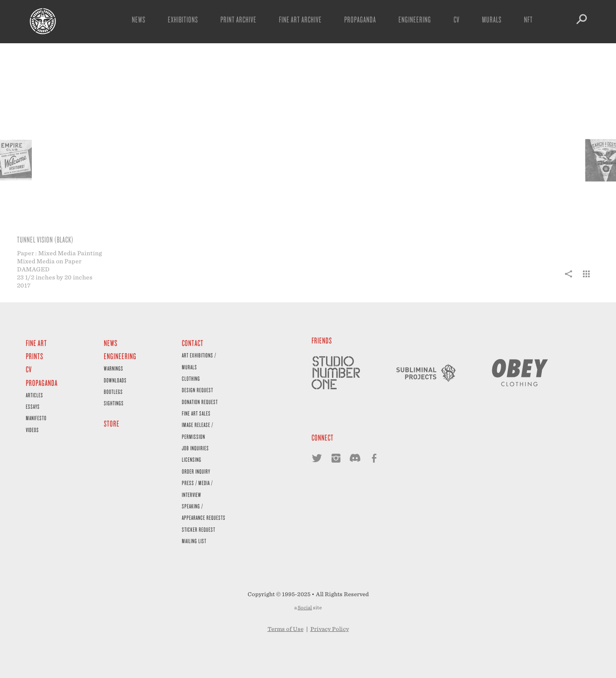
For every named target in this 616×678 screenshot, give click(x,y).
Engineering (415, 19)
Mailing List (194, 541)
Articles (35, 395)
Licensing (192, 459)
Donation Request (200, 402)
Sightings (114, 403)
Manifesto (36, 418)
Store (112, 423)
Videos (32, 430)
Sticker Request (199, 529)
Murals (492, 19)
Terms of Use (286, 629)
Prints (35, 356)
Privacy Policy (330, 629)
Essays (33, 406)
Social (305, 608)
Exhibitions (183, 19)
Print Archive (238, 19)
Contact (193, 343)
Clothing (191, 378)
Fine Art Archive (300, 19)
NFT (528, 19)
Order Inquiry (196, 471)
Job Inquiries (195, 448)
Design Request (198, 390)
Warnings (114, 368)
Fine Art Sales (196, 413)
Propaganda (360, 19)
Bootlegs (113, 392)
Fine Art (36, 343)
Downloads (115, 380)
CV (457, 19)
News (139, 19)
